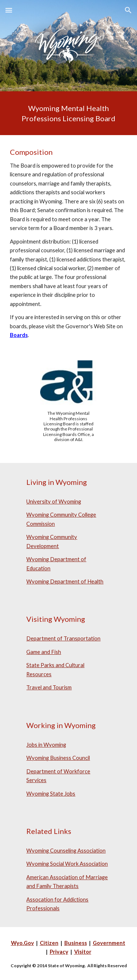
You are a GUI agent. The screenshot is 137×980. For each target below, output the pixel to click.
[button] (9, 10)
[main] (69, 113)
